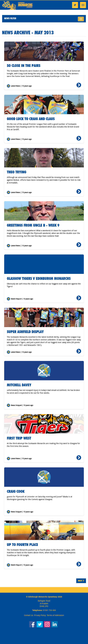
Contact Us (29, 615)
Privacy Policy (40, 615)
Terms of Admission (55, 615)
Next (81, 581)
